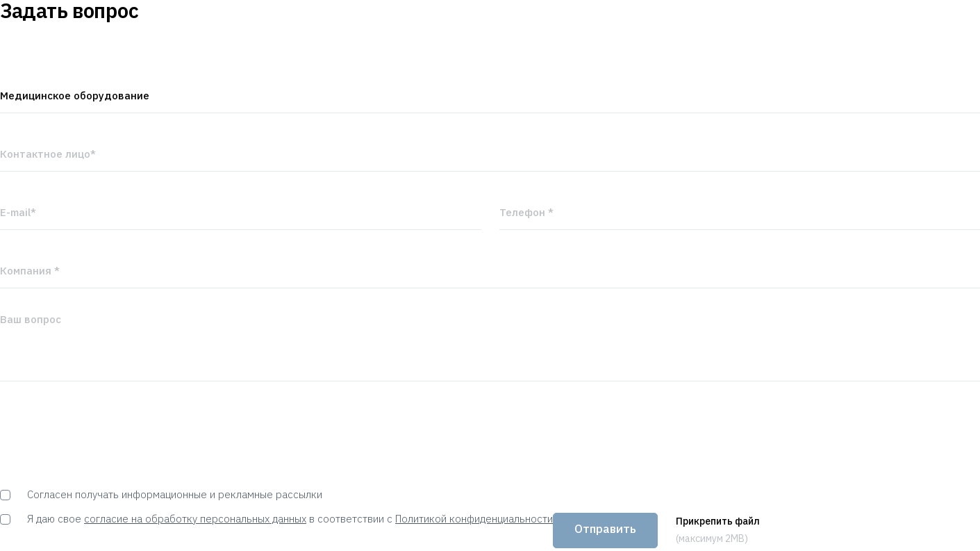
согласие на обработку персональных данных (195, 519)
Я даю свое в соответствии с (276, 519)
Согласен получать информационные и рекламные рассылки (161, 494)
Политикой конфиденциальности (474, 519)
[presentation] (106, 435)
